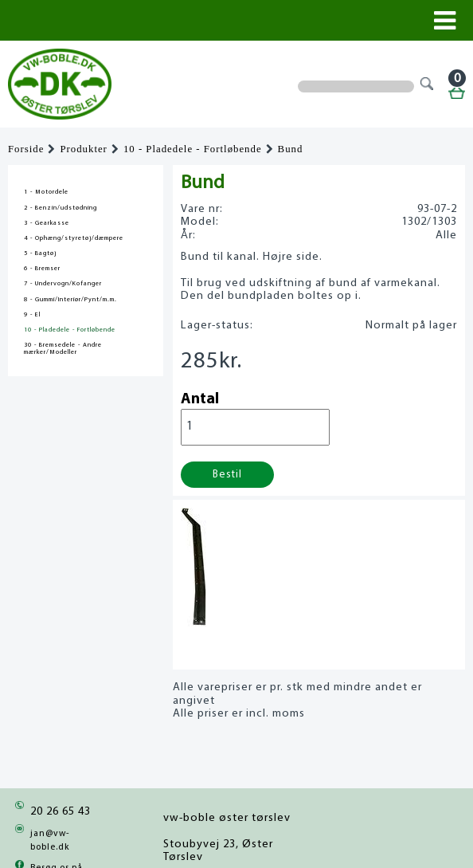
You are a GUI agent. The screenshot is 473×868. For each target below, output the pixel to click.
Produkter (83, 149)
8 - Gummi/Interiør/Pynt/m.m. (70, 300)
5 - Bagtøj (40, 253)
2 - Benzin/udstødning (61, 208)
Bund (291, 149)
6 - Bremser (42, 269)
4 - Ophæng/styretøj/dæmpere (74, 238)
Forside (26, 149)
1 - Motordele (46, 192)
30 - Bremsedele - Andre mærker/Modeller (63, 349)
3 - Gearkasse (47, 223)
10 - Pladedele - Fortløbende (193, 149)
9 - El (32, 315)
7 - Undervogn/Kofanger (63, 284)
